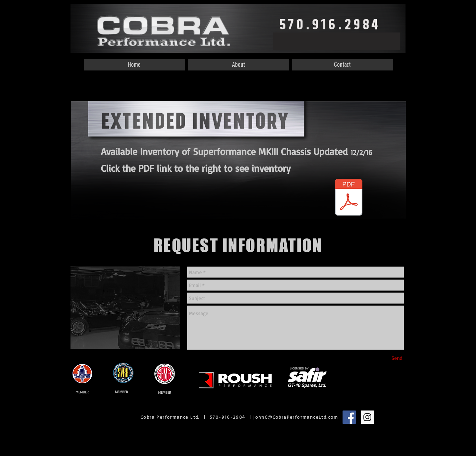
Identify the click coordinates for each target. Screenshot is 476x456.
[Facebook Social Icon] (349, 417)
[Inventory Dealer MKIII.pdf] (349, 198)
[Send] (397, 358)
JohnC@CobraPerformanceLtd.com (296, 417)
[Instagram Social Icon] (367, 417)
